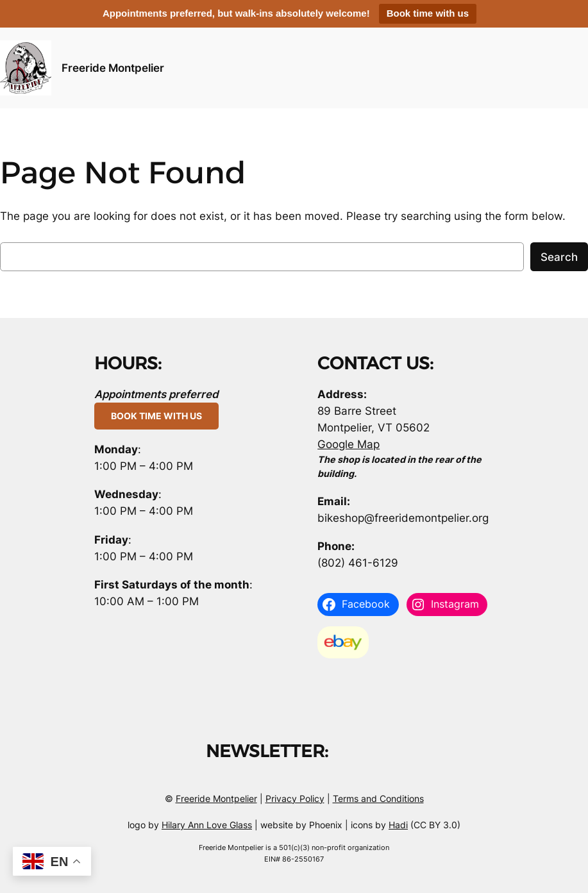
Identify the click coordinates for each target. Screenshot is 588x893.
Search (559, 257)
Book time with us (428, 13)
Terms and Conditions (378, 798)
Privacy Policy (295, 798)
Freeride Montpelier (113, 68)
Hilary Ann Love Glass (207, 825)
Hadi (398, 825)
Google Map (349, 444)
